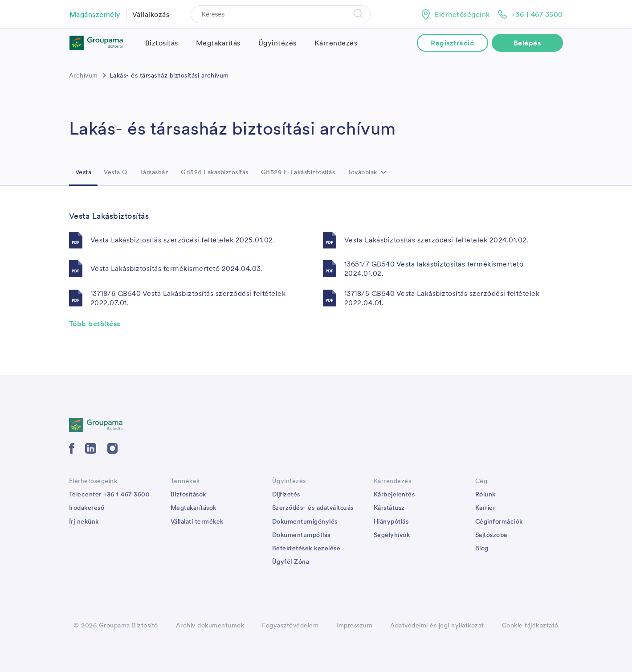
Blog (482, 548)
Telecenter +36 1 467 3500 (110, 494)
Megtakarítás (218, 43)
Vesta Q (116, 172)
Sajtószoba (491, 535)
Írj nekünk (84, 521)
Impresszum (354, 625)
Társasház (154, 172)
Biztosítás (162, 43)
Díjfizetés (286, 494)
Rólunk (485, 494)
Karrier (485, 508)
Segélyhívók (392, 535)
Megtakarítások (194, 508)
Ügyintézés (277, 43)
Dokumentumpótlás (301, 535)
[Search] (281, 14)
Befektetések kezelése (306, 548)
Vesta (84, 172)
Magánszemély (95, 14)
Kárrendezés (336, 43)
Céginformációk (499, 521)
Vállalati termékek (197, 521)
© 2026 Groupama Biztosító (116, 625)
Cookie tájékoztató (530, 625)
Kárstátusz (389, 508)
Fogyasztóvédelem (290, 625)
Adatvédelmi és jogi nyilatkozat (437, 625)
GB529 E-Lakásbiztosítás (298, 172)
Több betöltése (95, 324)
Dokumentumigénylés (305, 521)
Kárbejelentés (394, 494)
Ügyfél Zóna (291, 561)
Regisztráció (452, 43)
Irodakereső (87, 508)
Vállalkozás (151, 14)
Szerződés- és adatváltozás (313, 508)
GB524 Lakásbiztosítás (215, 172)
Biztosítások (188, 494)
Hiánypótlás (391, 521)
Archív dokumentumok (210, 625)
